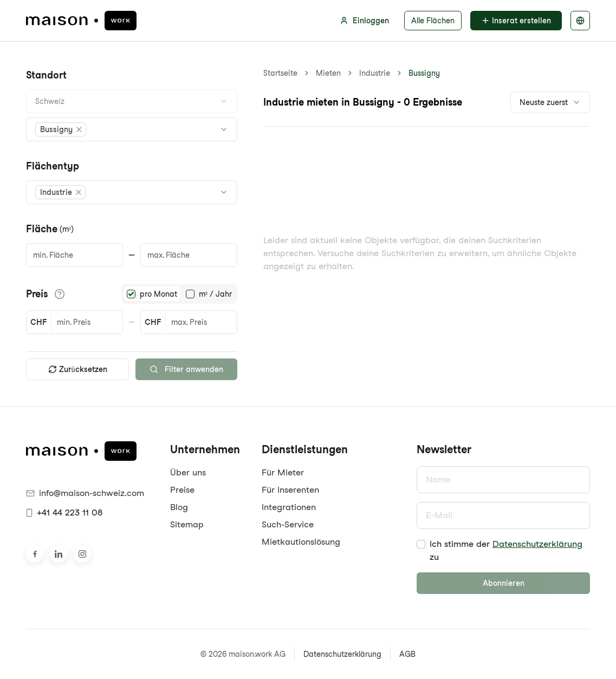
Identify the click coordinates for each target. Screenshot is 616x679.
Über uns (188, 472)
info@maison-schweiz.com (85, 493)
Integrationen (289, 507)
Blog (179, 507)
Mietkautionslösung (301, 542)
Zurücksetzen (78, 369)
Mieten (328, 73)
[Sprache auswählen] (580, 21)
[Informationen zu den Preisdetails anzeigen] (60, 294)
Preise (182, 490)
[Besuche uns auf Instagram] (82, 554)
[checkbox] (421, 544)
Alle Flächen (433, 21)
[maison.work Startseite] (81, 21)
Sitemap (187, 524)
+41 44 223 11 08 (64, 512)
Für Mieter (283, 472)
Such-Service (288, 524)
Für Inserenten (290, 490)
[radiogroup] (179, 294)
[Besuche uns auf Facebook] (35, 554)
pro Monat (158, 294)
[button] (61, 129)
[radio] (131, 294)
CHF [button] (38, 322)
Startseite (280, 73)
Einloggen (364, 21)
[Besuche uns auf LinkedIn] (59, 554)
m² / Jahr (215, 294)
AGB (407, 654)
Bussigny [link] (424, 73)
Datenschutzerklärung (537, 544)
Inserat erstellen (516, 21)
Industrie (375, 73)
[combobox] (132, 101)
